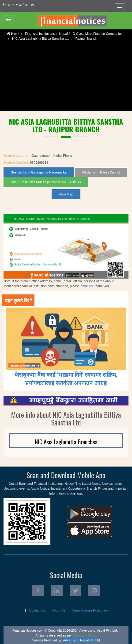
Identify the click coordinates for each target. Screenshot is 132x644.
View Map (66, 194)
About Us (59, 610)
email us (87, 286)
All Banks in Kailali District (101, 172)
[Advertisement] (66, 78)
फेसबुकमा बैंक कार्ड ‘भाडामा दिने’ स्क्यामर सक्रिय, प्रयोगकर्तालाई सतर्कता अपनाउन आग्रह (66, 378)
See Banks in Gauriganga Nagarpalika (39, 172)
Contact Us (37, 610)
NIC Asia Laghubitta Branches (66, 442)
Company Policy (85, 635)
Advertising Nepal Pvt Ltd (81, 640)
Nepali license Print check (91, 610)
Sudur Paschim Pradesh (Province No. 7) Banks (46, 182)
